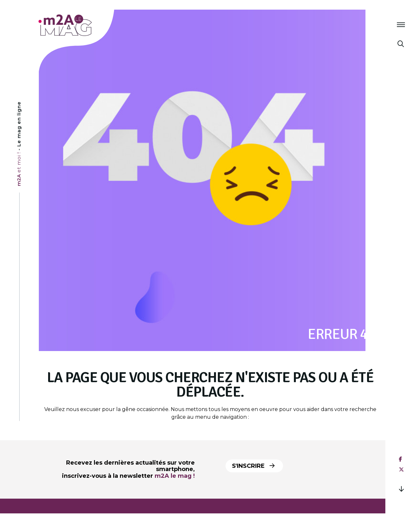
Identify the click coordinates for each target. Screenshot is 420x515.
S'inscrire (253, 466)
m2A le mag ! (175, 476)
